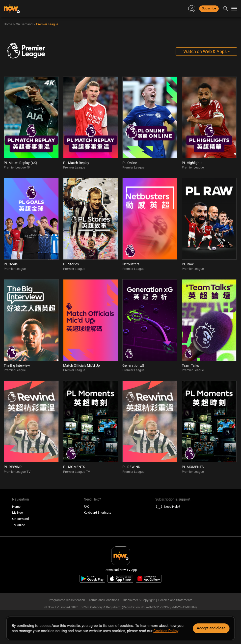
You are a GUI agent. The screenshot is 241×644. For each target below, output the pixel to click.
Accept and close (211, 628)
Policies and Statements (175, 600)
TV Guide (19, 525)
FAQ (87, 507)
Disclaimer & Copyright (139, 600)
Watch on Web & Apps (206, 51)
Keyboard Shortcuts (97, 513)
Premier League (47, 24)
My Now (18, 513)
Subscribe (209, 8)
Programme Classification (67, 600)
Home (8, 24)
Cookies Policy (166, 631)
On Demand (24, 24)
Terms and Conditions (104, 600)
